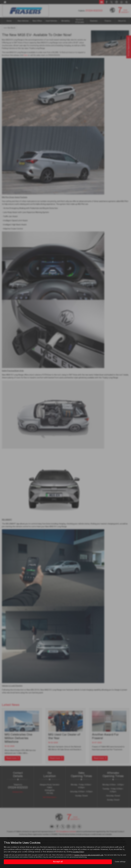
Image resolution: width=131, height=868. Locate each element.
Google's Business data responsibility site (89, 855)
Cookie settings (120, 862)
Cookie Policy (78, 852)
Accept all (58, 862)
